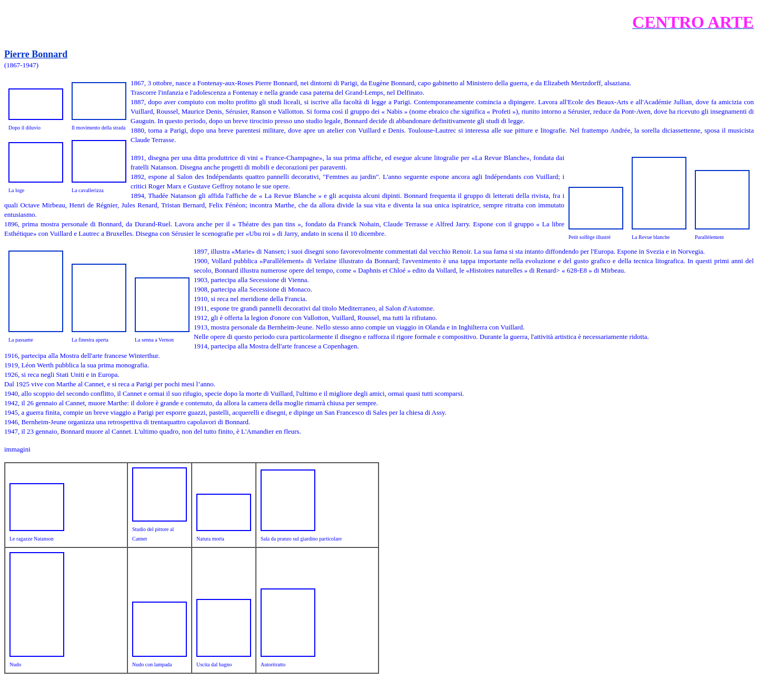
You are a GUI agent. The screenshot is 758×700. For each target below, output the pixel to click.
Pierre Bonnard (36, 54)
